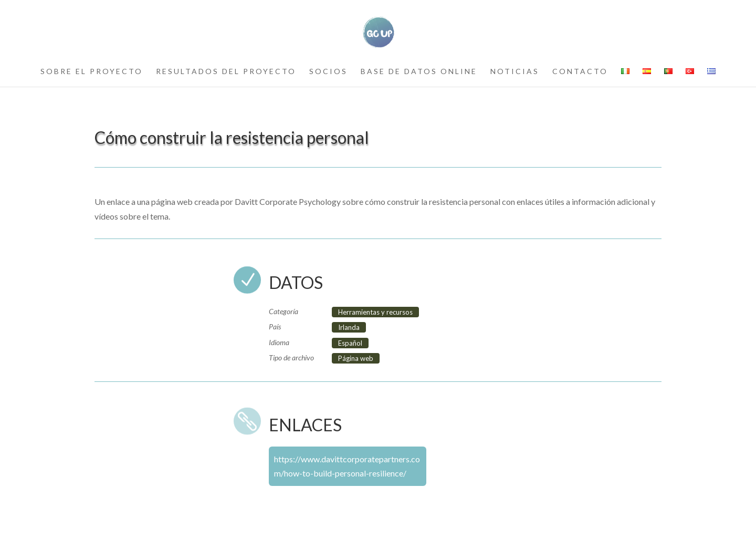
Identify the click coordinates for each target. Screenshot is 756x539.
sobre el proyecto (92, 72)
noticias (515, 72)
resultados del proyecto (226, 72)
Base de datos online (419, 72)
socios (328, 72)
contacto (580, 72)
